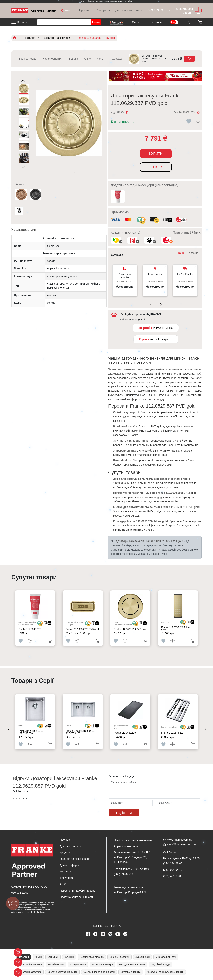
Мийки (38, 957)
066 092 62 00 (20, 893)
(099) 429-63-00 (173, 876)
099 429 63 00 (157, 10)
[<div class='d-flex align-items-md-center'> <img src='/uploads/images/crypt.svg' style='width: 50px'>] (40, 623)
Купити (156, 154)
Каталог (22, 22)
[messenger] (125, 934)
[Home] (34, 10)
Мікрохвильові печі (166, 957)
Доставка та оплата (129, 10)
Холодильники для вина (132, 964)
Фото (100, 59)
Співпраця (103, 10)
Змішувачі (53, 957)
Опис (87, 59)
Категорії (24, 957)
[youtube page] (118, 934)
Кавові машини (56, 964)
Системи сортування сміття (62, 972)
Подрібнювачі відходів (92, 957)
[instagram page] (103, 934)
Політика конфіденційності (76, 897)
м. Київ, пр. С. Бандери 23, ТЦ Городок (130, 860)
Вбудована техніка (131, 972)
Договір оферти (70, 865)
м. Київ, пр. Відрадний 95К (130, 892)
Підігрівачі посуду (160, 964)
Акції (63, 884)
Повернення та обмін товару (78, 891)
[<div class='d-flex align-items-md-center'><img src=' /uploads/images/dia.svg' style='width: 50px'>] (48, 623)
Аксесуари (116, 59)
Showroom (156, 22)
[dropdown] (67, 10)
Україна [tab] (194, 253)
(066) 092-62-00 (124, 874)
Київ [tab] (181, 253)
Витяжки (69, 957)
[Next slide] (73, 172)
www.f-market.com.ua (179, 840)
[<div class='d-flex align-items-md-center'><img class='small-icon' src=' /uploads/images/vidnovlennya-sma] (168, 220)
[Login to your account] (188, 22)
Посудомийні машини (30, 964)
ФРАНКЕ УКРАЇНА (125, 1)
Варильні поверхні (120, 957)
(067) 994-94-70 (173, 870)
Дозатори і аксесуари (30, 972)
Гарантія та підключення (75, 859)
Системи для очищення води (99, 972)
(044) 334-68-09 (173, 864)
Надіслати (124, 813)
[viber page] (110, 934)
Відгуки (73, 59)
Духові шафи (143, 957)
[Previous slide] (58, 172)
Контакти (66, 872)
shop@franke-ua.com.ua (181, 844)
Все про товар (27, 59)
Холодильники (78, 964)
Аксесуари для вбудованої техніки (165, 972)
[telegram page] (95, 934)
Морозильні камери (102, 964)
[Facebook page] (88, 934)
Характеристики (53, 59)
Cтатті (136, 22)
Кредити (65, 852)
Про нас (85, 10)
